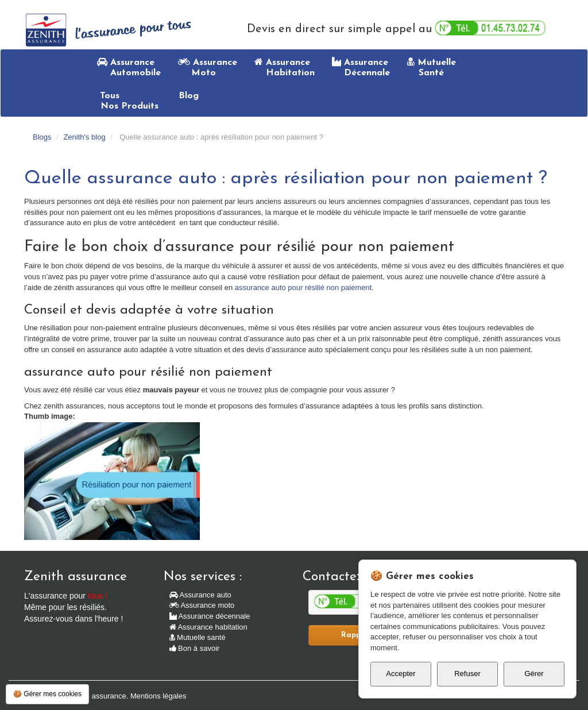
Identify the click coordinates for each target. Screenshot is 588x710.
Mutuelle (432, 67)
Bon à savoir (195, 648)
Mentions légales (158, 696)
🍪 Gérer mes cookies (47, 694)
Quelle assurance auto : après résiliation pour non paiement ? (286, 178)
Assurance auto (200, 595)
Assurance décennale (210, 616)
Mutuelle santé (198, 637)
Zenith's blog (84, 137)
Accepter (401, 674)
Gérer (534, 674)
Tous (128, 101)
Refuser (467, 674)
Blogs (42, 137)
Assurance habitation (208, 627)
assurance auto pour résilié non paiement (303, 288)
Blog (187, 96)
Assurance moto (202, 605)
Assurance (129, 67)
